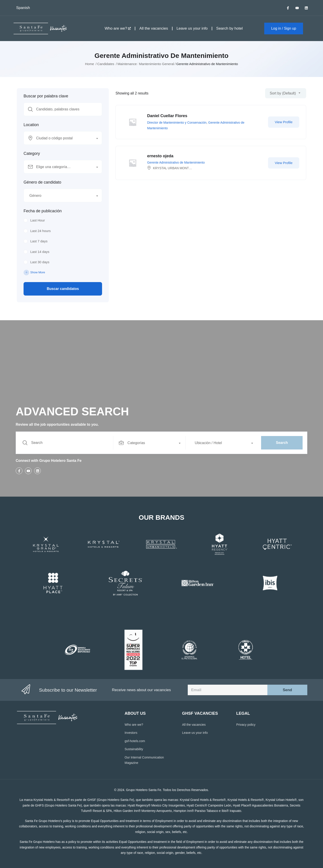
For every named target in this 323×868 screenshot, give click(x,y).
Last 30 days (40, 262)
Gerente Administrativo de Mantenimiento (176, 162)
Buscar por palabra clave (46, 96)
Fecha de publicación (43, 211)
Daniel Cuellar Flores (167, 116)
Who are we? (118, 28)
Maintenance (127, 64)
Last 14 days (40, 252)
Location (31, 125)
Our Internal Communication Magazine (144, 760)
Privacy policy (246, 725)
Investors (131, 733)
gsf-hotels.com (135, 741)
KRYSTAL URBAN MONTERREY (176, 168)
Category (32, 153)
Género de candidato (42, 182)
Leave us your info (192, 28)
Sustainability (134, 749)
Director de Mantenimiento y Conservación (177, 123)
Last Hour (38, 220)
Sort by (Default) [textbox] (283, 93)
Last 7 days (39, 241)
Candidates (106, 64)
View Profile (284, 122)
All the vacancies (154, 28)
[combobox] (63, 138)
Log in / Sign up (284, 28)
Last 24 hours (40, 231)
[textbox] (60, 138)
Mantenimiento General (157, 64)
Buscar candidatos (63, 289)
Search (282, 443)
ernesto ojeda (160, 156)
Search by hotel (229, 28)
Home (89, 64)
